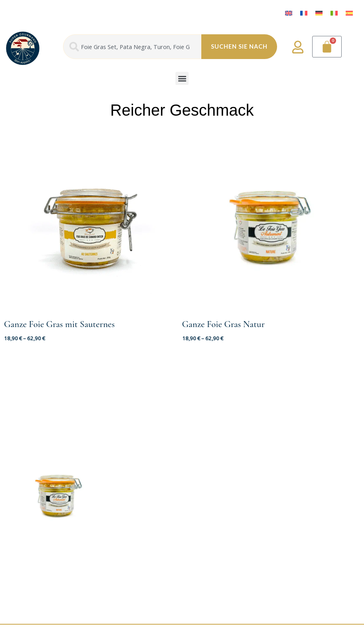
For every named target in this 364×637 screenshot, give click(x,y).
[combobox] (132, 47)
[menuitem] (289, 13)
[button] (182, 78)
